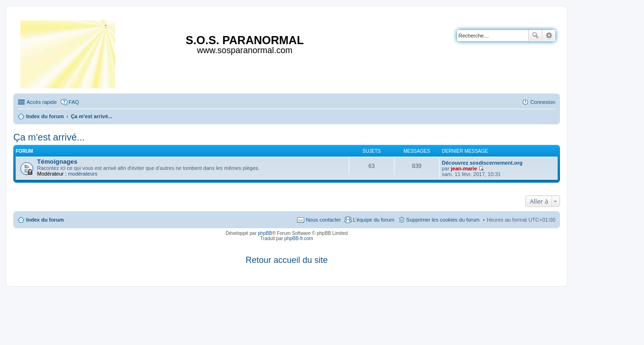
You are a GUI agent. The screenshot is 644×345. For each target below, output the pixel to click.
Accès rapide (42, 102)
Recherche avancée (549, 36)
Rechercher (535, 36)
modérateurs (83, 174)
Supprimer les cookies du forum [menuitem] (443, 220)
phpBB (265, 233)
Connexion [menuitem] (543, 102)
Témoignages (57, 162)
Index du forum (45, 220)
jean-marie (464, 168)
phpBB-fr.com (299, 238)
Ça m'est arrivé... (49, 137)
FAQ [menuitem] (74, 102)
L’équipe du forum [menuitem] (373, 220)
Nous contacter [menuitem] (323, 220)
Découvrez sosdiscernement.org (482, 163)
